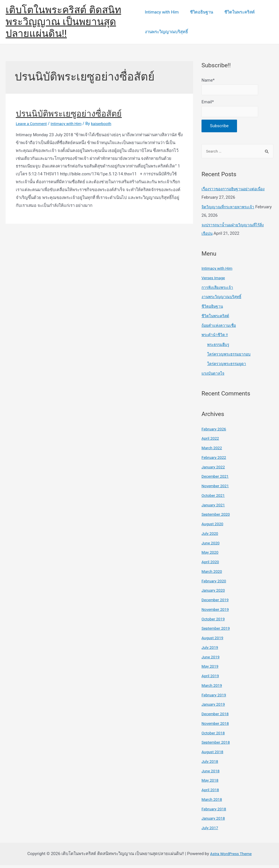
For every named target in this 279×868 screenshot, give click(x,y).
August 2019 (213, 641)
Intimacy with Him (162, 12)
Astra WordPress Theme (231, 856)
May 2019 (211, 669)
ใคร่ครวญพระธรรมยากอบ (231, 357)
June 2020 (211, 546)
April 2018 (211, 793)
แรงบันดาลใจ (214, 376)
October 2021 (214, 498)
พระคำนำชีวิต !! (216, 337)
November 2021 (216, 489)
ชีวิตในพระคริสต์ (234, 12)
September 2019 (217, 631)
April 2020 (211, 565)
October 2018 (214, 736)
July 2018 (211, 764)
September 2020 (217, 517)
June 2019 (211, 660)
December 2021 (216, 479)
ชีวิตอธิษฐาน (199, 12)
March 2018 (213, 802)
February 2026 (215, 432)
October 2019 (214, 622)
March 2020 (213, 574)
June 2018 (211, 774)
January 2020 (214, 593)
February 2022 (215, 460)
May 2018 (211, 783)
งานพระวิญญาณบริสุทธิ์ (166, 32)
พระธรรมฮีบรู (220, 347)
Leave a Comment (33, 124)
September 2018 (217, 745)
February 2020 (215, 584)
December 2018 (216, 717)
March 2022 (213, 451)
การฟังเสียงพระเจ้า (219, 290)
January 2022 (214, 470)
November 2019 (216, 612)
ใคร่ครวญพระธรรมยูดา (229, 366)
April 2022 (211, 441)
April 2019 (211, 679)
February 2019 (215, 698)
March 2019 (213, 688)
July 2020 (211, 536)
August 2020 (213, 527)
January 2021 (214, 508)
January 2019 (214, 707)
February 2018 (215, 812)
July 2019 (211, 650)
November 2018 (216, 726)
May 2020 (211, 555)
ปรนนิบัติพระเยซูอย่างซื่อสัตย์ (69, 114)
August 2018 (213, 755)
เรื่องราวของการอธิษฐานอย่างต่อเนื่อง (235, 192)
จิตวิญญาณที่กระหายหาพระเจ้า (230, 210)
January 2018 (214, 821)
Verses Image (214, 281)
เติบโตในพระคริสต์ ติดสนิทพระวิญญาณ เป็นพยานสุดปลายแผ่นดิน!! (63, 22)
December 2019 (216, 603)
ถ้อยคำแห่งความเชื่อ (220, 328)
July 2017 (211, 831)
